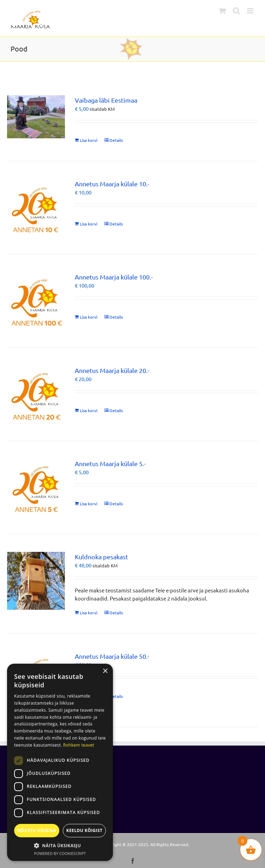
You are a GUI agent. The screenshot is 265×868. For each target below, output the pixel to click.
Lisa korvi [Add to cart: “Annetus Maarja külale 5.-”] (89, 504)
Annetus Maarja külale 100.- (114, 277)
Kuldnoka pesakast (101, 557)
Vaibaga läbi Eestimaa (106, 100)
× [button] (105, 671)
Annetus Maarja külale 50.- (112, 656)
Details (116, 140)
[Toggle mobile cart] (222, 11)
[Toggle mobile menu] (251, 11)
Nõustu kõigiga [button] (37, 830)
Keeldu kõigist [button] (85, 830)
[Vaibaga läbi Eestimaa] (36, 117)
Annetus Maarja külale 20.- (112, 370)
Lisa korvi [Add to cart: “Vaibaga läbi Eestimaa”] (89, 140)
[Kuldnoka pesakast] (36, 581)
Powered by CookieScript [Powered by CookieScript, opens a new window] (60, 853)
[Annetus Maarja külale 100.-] (36, 301)
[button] (60, 845)
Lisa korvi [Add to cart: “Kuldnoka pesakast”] (89, 613)
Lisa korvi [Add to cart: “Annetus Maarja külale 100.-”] (89, 317)
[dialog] (60, 762)
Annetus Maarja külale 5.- (110, 463)
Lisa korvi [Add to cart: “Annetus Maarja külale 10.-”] (89, 224)
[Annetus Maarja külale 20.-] (36, 394)
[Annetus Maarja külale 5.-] (36, 488)
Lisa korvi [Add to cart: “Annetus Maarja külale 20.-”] (89, 410)
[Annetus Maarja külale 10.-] (36, 208)
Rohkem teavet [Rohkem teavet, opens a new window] (79, 745)
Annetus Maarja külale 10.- (112, 184)
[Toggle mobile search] (236, 11)
